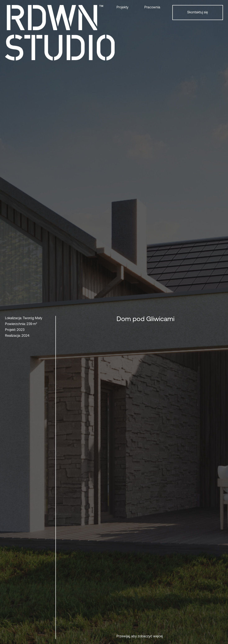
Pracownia (152, 8)
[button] (128, 8)
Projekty (122, 8)
